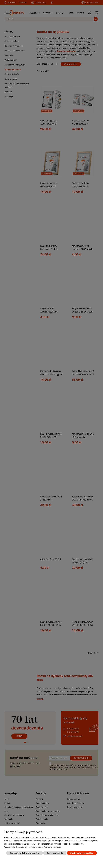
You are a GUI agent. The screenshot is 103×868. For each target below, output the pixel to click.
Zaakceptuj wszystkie (82, 853)
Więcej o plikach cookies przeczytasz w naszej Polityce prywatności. (33, 847)
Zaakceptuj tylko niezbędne (25, 853)
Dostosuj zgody (55, 853)
